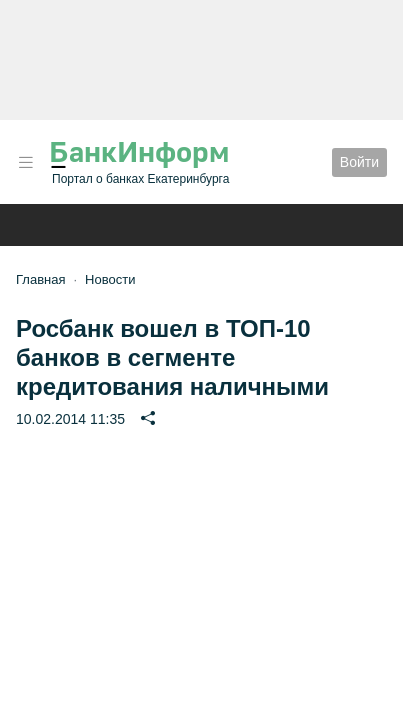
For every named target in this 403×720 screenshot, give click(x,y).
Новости (110, 279)
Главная (40, 279)
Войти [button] (359, 162)
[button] (26, 162)
